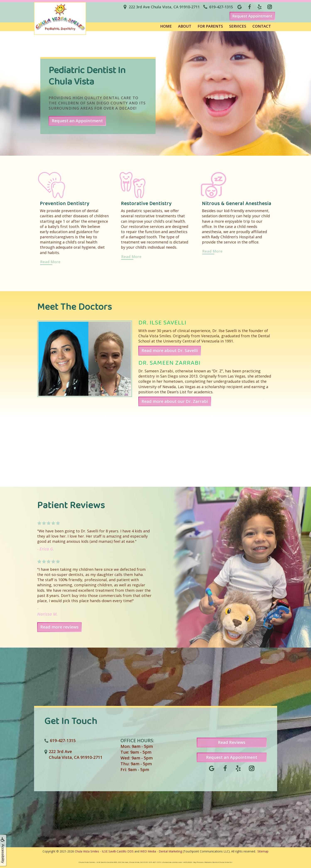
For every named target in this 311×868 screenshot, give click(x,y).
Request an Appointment (77, 121)
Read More (50, 262)
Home (166, 26)
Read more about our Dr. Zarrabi (175, 401)
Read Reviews (232, 742)
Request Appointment (252, 16)
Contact (262, 26)
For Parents (210, 26)
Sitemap (263, 851)
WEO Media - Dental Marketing (161, 851)
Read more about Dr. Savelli (170, 350)
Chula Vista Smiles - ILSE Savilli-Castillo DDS (104, 851)
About (185, 26)
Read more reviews (59, 627)
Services (238, 26)
